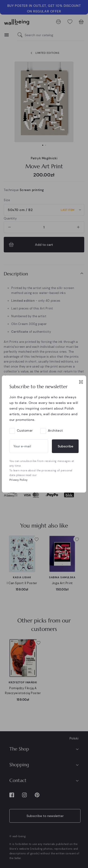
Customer (25, 430)
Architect (55, 430)
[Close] (81, 382)
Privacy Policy (19, 480)
